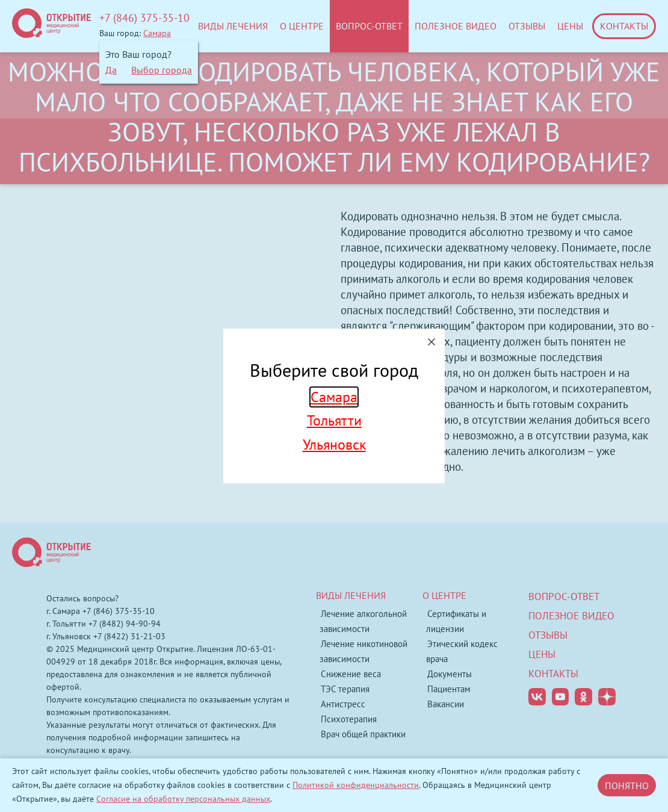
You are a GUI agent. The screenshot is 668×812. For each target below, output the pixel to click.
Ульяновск (334, 445)
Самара (334, 397)
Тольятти (334, 420)
